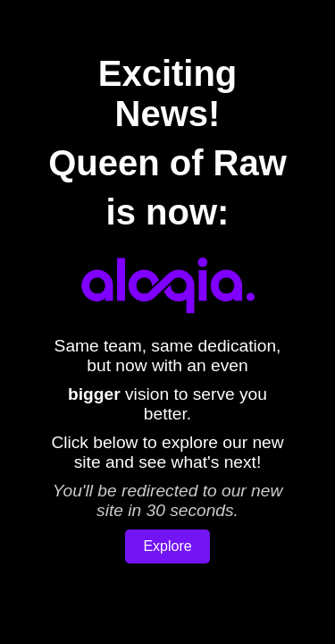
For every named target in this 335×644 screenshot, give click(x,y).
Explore (167, 546)
